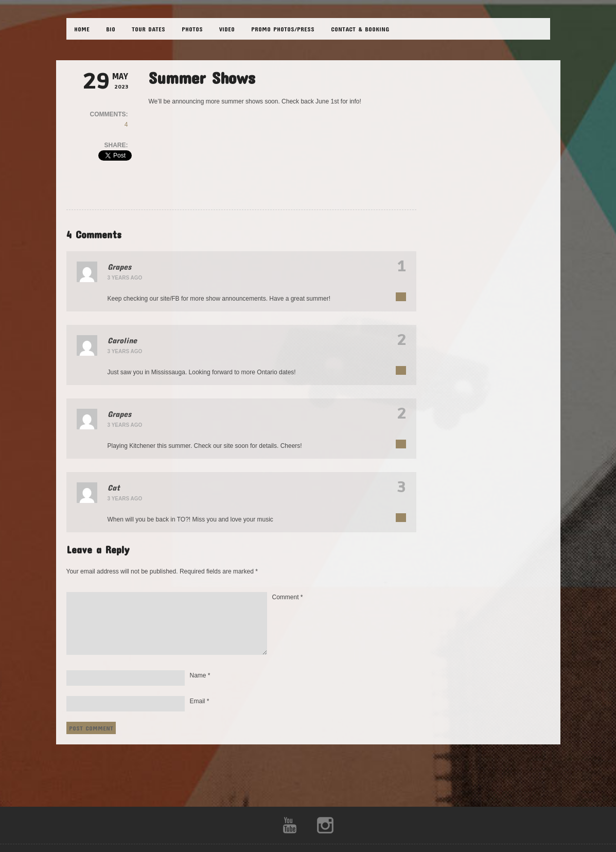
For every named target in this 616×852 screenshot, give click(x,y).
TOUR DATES (148, 29)
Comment (288, 597)
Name (200, 675)
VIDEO (227, 29)
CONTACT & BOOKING (360, 29)
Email (200, 701)
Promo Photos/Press (283, 29)
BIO (111, 29)
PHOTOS (192, 29)
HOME (82, 29)
